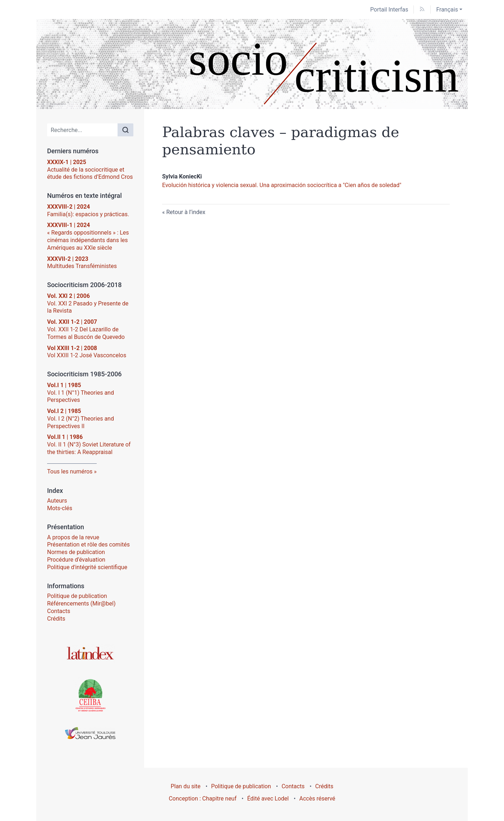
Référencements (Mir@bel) (81, 604)
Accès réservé (317, 799)
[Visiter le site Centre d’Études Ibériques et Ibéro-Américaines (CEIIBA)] (90, 695)
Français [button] (447, 10)
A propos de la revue (73, 537)
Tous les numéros (70, 471)
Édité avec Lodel (268, 799)
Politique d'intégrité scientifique (87, 567)
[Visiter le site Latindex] (90, 653)
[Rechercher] (125, 130)
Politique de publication (77, 596)
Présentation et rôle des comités (88, 545)
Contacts (59, 611)
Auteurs (57, 501)
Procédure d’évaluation (76, 560)
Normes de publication (76, 552)
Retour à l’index (186, 212)
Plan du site (186, 786)
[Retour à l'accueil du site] (252, 64)
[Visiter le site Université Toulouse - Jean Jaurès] (90, 733)
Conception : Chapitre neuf (203, 799)
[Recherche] (83, 130)
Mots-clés (60, 508)
